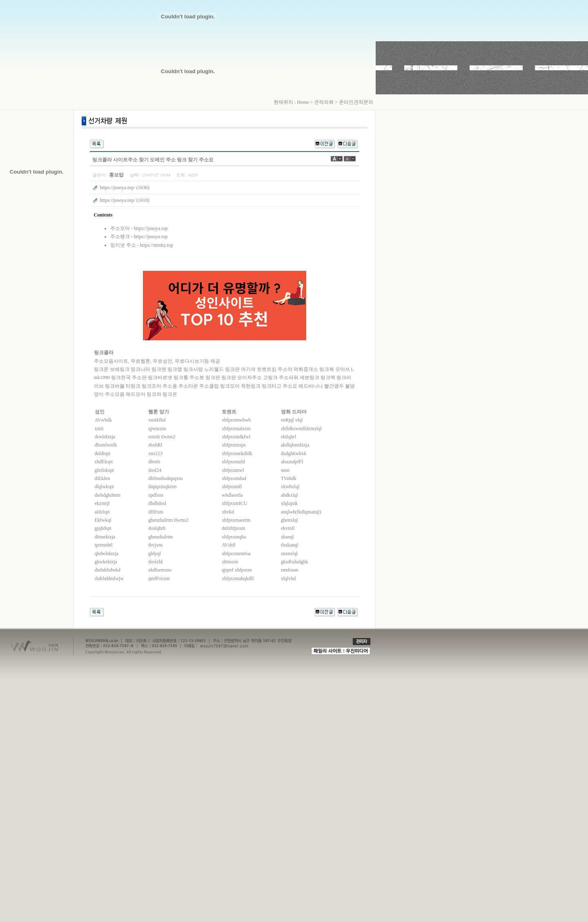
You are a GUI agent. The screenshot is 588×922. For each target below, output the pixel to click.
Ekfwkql (103, 520)
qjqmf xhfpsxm (237, 570)
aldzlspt (102, 512)
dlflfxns (156, 512)
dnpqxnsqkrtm (162, 487)
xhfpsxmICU (235, 503)
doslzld (155, 562)
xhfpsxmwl (233, 470)
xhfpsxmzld (233, 462)
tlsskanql (290, 545)
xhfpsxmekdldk (237, 453)
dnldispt (103, 453)
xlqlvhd (288, 578)
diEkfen (102, 478)
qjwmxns (157, 429)
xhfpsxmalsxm (236, 429)
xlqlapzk (289, 503)
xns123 (155, 453)
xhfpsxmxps (234, 445)
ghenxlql (290, 520)
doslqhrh (157, 528)
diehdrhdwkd (108, 570)
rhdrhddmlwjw (109, 578)
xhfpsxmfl (232, 487)
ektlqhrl (288, 437)
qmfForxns (159, 578)
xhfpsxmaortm (236, 520)
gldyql (155, 554)
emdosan (290, 570)
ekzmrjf (102, 503)
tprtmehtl (104, 545)
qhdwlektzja (107, 554)
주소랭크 (120, 237)
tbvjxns (155, 545)
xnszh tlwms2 (162, 437)
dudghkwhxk (294, 453)
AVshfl (229, 545)
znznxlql (289, 554)
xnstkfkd (157, 420)
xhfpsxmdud (234, 478)
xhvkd (228, 512)
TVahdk (289, 478)
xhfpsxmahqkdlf (238, 578)
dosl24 (155, 470)
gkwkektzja (106, 562)
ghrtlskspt (104, 470)
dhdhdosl (157, 503)
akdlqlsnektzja (295, 445)
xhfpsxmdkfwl (236, 437)
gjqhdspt (103, 528)
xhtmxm (230, 562)
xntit (99, 429)
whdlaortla (232, 495)
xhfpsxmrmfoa (236, 554)
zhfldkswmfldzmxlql (301, 429)
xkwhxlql (290, 487)
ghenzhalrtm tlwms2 (168, 520)
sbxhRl (155, 445)
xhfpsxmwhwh (236, 420)
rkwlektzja (105, 437)
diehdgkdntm (108, 495)
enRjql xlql (292, 420)
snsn (285, 470)
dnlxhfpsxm (233, 528)
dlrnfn (154, 462)
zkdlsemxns (160, 570)
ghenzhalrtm (160, 537)
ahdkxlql (290, 495)
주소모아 (120, 228)
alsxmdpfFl (292, 462)
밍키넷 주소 (123, 245)
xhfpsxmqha (234, 537)
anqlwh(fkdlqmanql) (301, 512)
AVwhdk (103, 420)
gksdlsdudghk (295, 562)
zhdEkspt (104, 462)
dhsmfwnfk (106, 445)
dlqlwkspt (104, 487)
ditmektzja (105, 537)
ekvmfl (288, 528)
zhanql (287, 537)
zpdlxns (156, 495)
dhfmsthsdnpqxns (166, 478)
